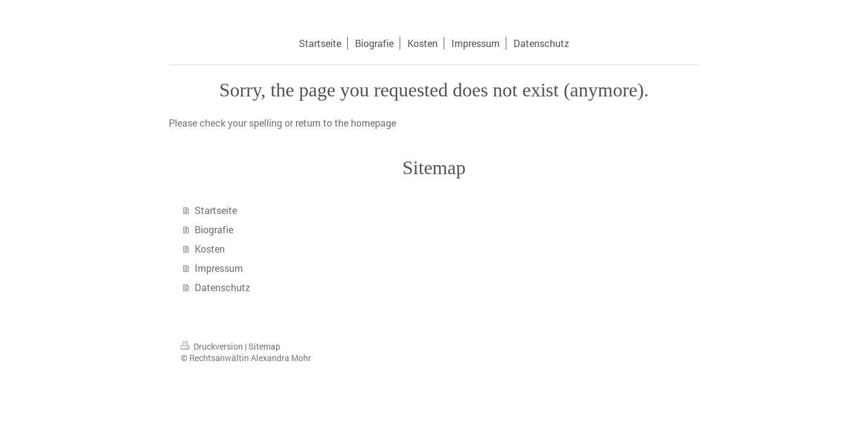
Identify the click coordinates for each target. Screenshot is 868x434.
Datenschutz (222, 287)
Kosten (210, 249)
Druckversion (213, 346)
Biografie (214, 229)
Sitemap (264, 346)
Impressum (219, 268)
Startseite (216, 210)
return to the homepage (346, 123)
